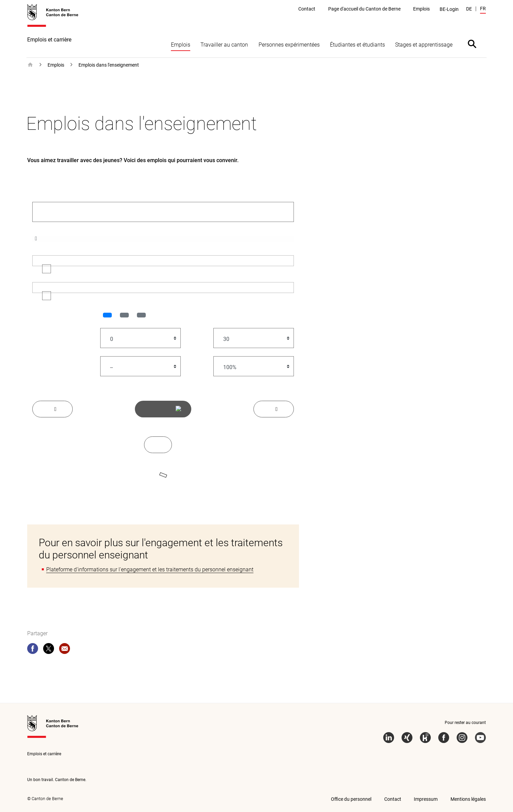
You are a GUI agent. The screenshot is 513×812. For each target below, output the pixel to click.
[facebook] (33, 650)
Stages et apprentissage (424, 45)
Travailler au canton (224, 45)
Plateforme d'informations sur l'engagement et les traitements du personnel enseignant (150, 569)
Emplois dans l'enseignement (109, 65)
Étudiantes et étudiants (357, 45)
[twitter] (49, 650)
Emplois (181, 45)
